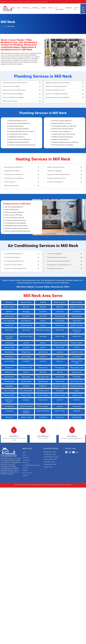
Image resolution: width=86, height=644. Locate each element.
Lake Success (43, 352)
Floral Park (77, 321)
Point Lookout (9, 391)
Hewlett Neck (9, 347)
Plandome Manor (77, 386)
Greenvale (43, 336)
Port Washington (26, 391)
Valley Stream (60, 411)
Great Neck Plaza (26, 336)
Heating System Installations (14, 174)
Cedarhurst (77, 312)
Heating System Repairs (12, 171)
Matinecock (9, 372)
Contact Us (77, 9)
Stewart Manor (43, 406)
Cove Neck (26, 316)
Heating (51, 8)
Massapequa (60, 368)
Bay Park (26, 307)
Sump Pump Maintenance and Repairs (58, 83)
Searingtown (9, 406)
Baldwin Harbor (60, 302)
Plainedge (9, 386)
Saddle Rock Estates (9, 401)
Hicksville (26, 347)
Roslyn (77, 391)
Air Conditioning (59, 9)
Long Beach (26, 361)
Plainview (26, 386)
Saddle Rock (77, 395)
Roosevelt (60, 391)
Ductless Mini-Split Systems (13, 265)
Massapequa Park (77, 368)
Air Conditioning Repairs (12, 257)
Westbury (9, 417)
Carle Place (60, 312)
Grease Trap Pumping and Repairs (57, 94)
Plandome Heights (60, 386)
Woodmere (60, 417)
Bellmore (9, 312)
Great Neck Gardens (9, 337)
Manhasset (9, 368)
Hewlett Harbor (77, 343)
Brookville (43, 312)
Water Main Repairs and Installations (58, 97)
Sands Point (43, 400)
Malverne (60, 361)
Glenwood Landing (43, 330)
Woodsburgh (77, 417)
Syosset (60, 406)
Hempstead (9, 343)
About (19, 8)
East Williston (26, 321)
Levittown (60, 357)
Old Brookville (26, 381)
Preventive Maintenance (55, 182)
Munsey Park (77, 372)
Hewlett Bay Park (60, 343)
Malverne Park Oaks (77, 362)
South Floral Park (26, 406)
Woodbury (43, 417)
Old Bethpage (9, 381)
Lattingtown (9, 357)
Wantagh (77, 411)
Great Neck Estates (77, 331)
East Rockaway (9, 321)
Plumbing (44, 8)
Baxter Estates (9, 307)
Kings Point (26, 352)
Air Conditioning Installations (14, 261)
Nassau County (27, 473)
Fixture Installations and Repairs (13, 97)
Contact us (26, 475)
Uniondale (9, 411)
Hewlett (43, 343)
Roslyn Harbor (26, 395)
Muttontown (9, 377)
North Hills (60, 377)
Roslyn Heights (43, 395)
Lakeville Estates (77, 352)
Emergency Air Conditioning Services (59, 265)
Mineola (60, 372)
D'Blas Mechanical (25, 485)
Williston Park (26, 417)
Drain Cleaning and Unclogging (13, 94)
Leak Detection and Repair (11, 86)
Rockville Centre (43, 391)
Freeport (43, 325)
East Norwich (77, 316)
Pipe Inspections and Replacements (14, 90)
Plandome (43, 386)
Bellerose (60, 307)
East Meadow (60, 316)
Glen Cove (9, 330)
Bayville (43, 307)
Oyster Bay (60, 381)
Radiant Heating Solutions (56, 167)
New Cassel (26, 377)
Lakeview (60, 352)
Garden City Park (77, 325)
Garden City (60, 325)
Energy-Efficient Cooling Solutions (59, 261)
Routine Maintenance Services (57, 257)
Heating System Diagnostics (14, 167)
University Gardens (26, 412)
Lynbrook (43, 361)
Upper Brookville (43, 411)
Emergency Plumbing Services (55, 90)
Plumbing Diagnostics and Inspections (15, 83)
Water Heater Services (10, 101)
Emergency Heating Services (57, 178)
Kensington (9, 352)
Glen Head (26, 330)
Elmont (43, 321)
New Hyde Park (43, 377)
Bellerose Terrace (77, 307)
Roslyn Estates (9, 395)
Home (13, 8)
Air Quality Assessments (55, 268)
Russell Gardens (60, 395)
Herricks (26, 343)
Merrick (26, 372)
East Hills (43, 316)
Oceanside (77, 377)
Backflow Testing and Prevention (56, 86)
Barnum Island (77, 302)
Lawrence (43, 357)
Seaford (77, 400)
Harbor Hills (60, 336)
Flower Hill (9, 325)
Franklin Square (26, 325)
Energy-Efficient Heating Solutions (59, 174)
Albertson (9, 302)
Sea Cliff (60, 400)
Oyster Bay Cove (77, 381)
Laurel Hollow (26, 357)
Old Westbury (43, 381)
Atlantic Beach (26, 302)
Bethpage (26, 312)
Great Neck (60, 330)
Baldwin (43, 302)
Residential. (26, 8)
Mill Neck (43, 372)
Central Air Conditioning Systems (15, 268)
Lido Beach (77, 357)
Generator (69, 8)
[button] (21, 83)
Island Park (60, 347)
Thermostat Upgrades (54, 171)
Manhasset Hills (26, 368)
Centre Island (9, 316)
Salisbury (26, 400)
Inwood (43, 347)
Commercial (35, 8)
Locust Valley (9, 361)
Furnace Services (10, 182)
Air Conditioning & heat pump (31, 465)
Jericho (77, 347)
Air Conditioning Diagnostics (14, 254)
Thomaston (77, 406)
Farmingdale (60, 321)
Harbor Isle (77, 336)
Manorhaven (43, 368)
